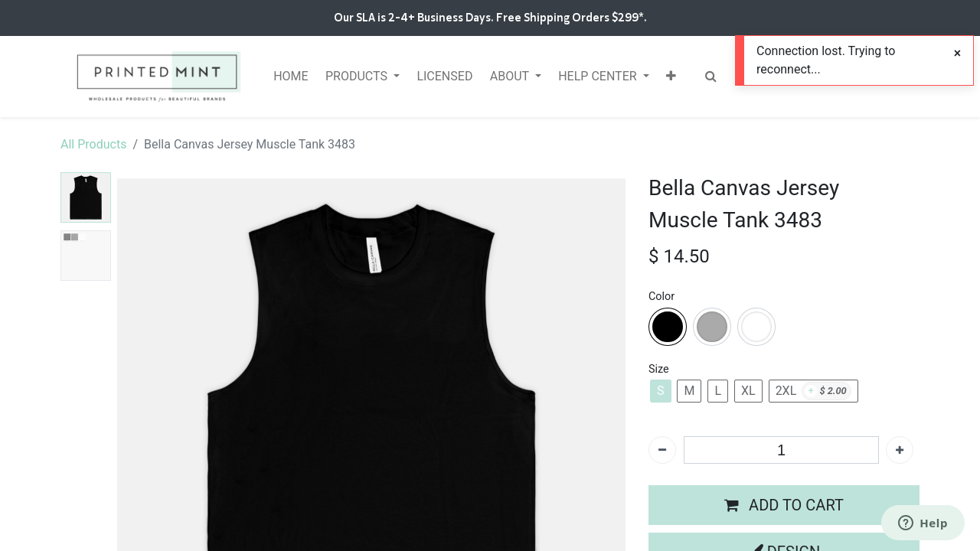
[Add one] (900, 450)
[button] (671, 77)
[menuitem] (291, 77)
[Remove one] (662, 450)
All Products (93, 144)
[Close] (957, 54)
